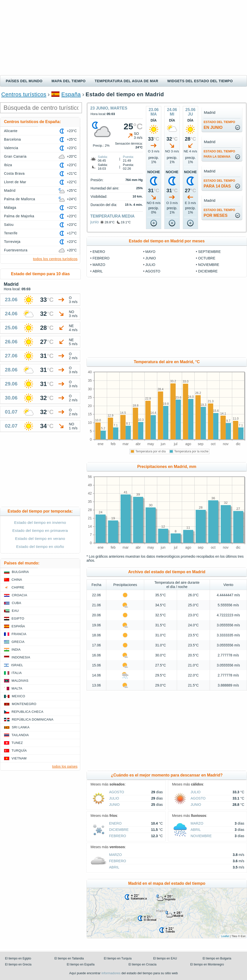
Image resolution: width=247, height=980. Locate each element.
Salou (9, 225)
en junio (219, 125)
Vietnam (19, 758)
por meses (219, 213)
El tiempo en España (81, 964)
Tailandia (20, 735)
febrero (101, 258)
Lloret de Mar (15, 182)
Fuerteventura (16, 250)
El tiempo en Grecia (18, 964)
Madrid (10, 190)
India (16, 650)
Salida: (103, 157)
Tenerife (11, 233)
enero (99, 252)
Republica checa (27, 712)
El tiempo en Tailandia (69, 958)
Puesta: (128, 157)
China (17, 580)
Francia (19, 634)
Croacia (19, 595)
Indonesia (21, 657)
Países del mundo (24, 81)
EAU (15, 611)
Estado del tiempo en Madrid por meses (167, 241)
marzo (99, 265)
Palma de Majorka (19, 216)
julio (150, 265)
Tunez (17, 743)
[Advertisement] (123, 38)
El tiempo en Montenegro (207, 964)
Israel (17, 665)
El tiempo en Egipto (18, 958)
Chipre (18, 587)
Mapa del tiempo (68, 81)
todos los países (65, 766)
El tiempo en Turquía (118, 958)
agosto (153, 271)
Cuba (16, 603)
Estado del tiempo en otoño (40, 547)
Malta (17, 688)
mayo (150, 252)
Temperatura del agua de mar (126, 81)
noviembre (209, 265)
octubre (207, 258)
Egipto (18, 618)
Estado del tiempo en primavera (40, 530)
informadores (111, 973)
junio (95, 222)
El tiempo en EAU (165, 958)
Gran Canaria (15, 156)
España (71, 94)
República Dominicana (33, 719)
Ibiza (8, 165)
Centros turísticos (24, 94)
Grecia (18, 642)
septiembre (209, 252)
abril (98, 271)
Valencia (11, 148)
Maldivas (20, 681)
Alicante (11, 131)
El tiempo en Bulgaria (217, 958)
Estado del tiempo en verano (40, 538)
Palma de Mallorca (20, 199)
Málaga (10, 208)
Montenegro (24, 704)
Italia (17, 673)
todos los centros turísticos (55, 259)
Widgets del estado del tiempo (200, 81)
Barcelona (12, 139)
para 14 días (219, 184)
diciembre (208, 271)
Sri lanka (21, 727)
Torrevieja (12, 242)
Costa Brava (14, 173)
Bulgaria (20, 572)
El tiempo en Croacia (143, 964)
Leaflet (225, 936)
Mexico (18, 696)
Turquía (19, 751)
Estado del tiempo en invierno (40, 522)
